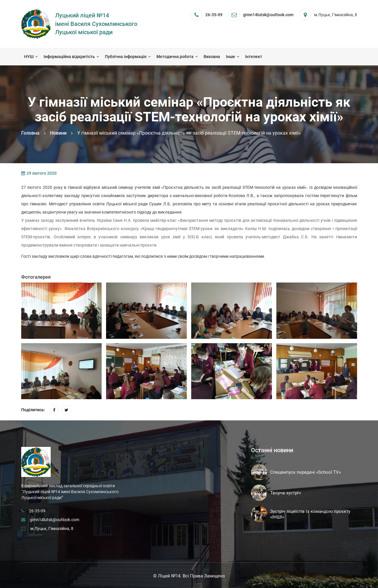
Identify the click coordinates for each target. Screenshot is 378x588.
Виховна (212, 57)
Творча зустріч (285, 493)
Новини (58, 133)
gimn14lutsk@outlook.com (55, 520)
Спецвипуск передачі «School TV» (306, 472)
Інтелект (254, 57)
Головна (30, 133)
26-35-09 (214, 15)
